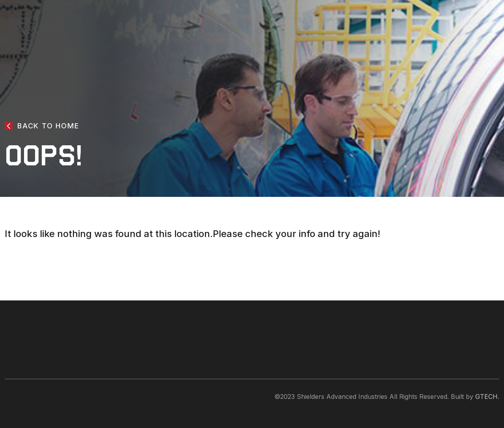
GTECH (486, 397)
